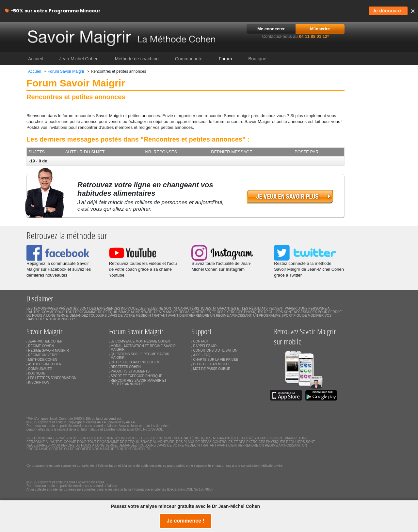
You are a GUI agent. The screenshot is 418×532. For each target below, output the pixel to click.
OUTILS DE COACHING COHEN (135, 362)
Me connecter (271, 29)
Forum (225, 59)
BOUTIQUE (37, 373)
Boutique (257, 59)
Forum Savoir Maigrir (66, 71)
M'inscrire (320, 29)
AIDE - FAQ (201, 355)
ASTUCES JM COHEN (45, 364)
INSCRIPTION (39, 382)
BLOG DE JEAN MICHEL (211, 364)
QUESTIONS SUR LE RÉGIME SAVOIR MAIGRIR (140, 356)
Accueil (35, 59)
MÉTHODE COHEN (43, 360)
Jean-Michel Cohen (79, 59)
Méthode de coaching (137, 59)
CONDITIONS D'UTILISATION (215, 350)
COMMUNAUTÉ (40, 369)
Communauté (189, 59)
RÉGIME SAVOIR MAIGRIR (48, 350)
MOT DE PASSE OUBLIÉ (212, 369)
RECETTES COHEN (126, 367)
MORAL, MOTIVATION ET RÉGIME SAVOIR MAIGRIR (143, 348)
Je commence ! (185, 521)
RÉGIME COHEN (41, 346)
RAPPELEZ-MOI (205, 346)
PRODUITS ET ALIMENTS (130, 371)
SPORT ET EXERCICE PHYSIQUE (137, 376)
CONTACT (201, 341)
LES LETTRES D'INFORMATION (52, 378)
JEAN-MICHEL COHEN (45, 341)
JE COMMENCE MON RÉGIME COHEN (140, 341)
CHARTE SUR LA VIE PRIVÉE (216, 360)
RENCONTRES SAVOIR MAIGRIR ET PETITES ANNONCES (139, 382)
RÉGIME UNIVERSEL (44, 355)
